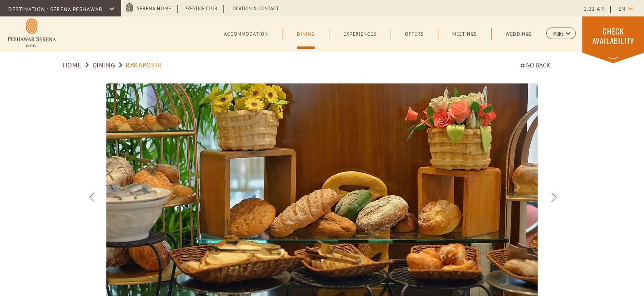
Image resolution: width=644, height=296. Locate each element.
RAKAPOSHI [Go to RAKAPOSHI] (144, 66)
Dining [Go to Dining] (104, 66)
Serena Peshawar (77, 10)
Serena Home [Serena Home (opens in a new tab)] (154, 9)
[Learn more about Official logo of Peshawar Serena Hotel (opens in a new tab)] (32, 34)
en (622, 9)
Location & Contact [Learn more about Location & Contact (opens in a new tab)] (255, 9)
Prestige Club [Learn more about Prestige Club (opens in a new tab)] (201, 9)
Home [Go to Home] (72, 66)
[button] (561, 33)
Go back (536, 66)
